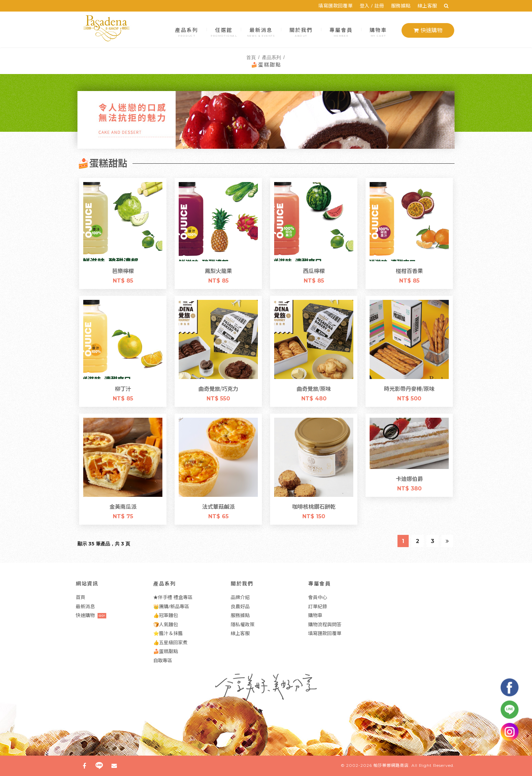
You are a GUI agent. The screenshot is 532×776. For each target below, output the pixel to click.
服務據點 (404, 6)
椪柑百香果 (409, 271)
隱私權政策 (243, 624)
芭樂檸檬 (123, 271)
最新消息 (261, 31)
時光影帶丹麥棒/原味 (409, 389)
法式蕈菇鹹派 (218, 506)
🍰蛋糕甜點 (166, 651)
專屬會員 (341, 31)
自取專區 (163, 660)
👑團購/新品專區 (171, 606)
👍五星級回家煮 (170, 642)
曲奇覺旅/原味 (314, 389)
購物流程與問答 (325, 624)
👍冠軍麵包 (166, 615)
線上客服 (430, 6)
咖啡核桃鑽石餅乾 (314, 506)
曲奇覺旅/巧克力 (218, 389)
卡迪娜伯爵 (409, 479)
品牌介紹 (240, 597)
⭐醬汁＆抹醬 (168, 633)
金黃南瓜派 (123, 506)
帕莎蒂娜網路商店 (391, 765)
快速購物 (428, 30)
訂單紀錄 (318, 606)
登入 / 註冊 (374, 6)
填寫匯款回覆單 (338, 6)
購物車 (378, 31)
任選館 (224, 31)
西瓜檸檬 (314, 271)
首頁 (251, 57)
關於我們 (301, 31)
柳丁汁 (123, 389)
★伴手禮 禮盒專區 (173, 597)
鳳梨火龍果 (218, 271)
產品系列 (187, 31)
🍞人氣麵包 (166, 624)
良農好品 (240, 606)
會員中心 (318, 597)
